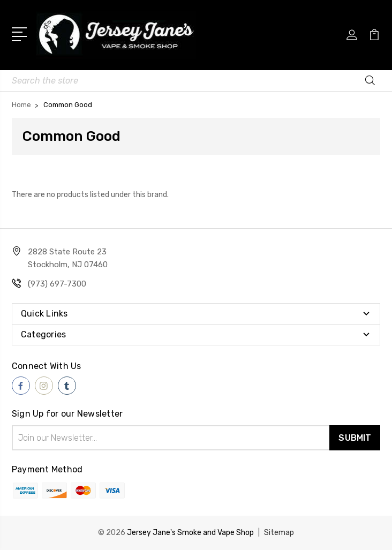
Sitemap (279, 533)
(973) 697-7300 (57, 284)
